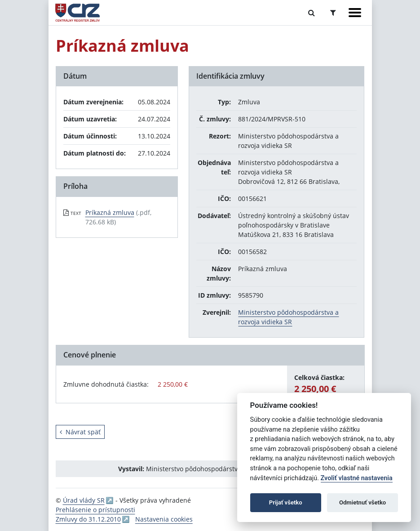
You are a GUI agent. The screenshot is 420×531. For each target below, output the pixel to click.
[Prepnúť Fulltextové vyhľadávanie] (312, 13)
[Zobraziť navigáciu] (355, 13)
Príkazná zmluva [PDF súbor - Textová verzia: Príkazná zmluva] (110, 212)
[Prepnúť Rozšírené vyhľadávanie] (333, 13)
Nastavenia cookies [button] (164, 519)
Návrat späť (80, 432)
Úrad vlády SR (84, 500)
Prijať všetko (286, 502)
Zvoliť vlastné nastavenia (357, 478)
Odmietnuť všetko (363, 502)
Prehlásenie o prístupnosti (95, 510)
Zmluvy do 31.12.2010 (88, 519)
